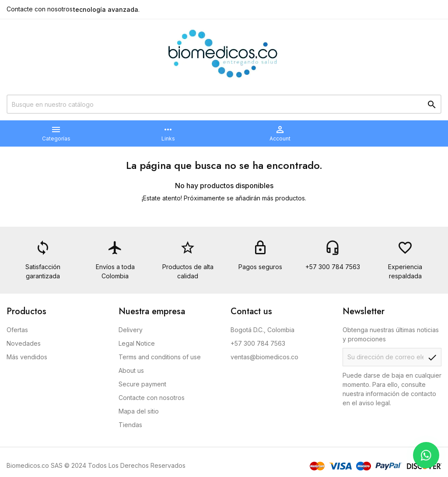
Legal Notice (137, 343)
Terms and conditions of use (160, 357)
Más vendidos (27, 357)
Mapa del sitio (139, 411)
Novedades (24, 343)
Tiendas (130, 425)
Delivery (131, 330)
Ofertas (17, 330)
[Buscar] (224, 104)
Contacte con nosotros (40, 9)
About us (131, 370)
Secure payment (142, 384)
